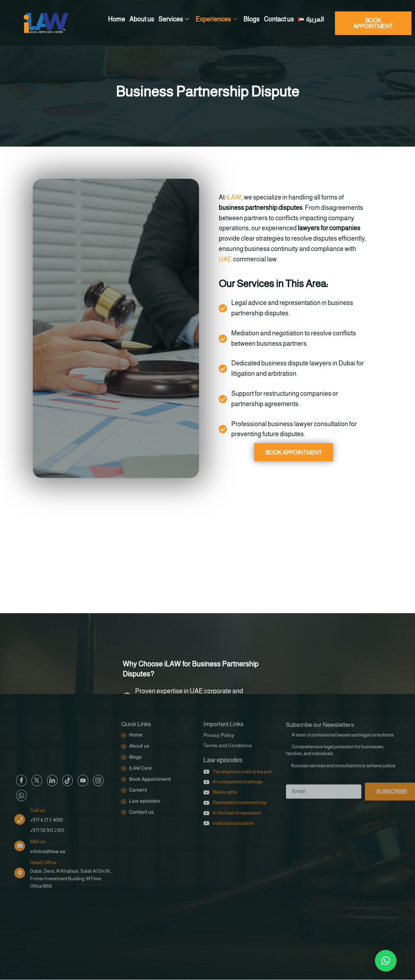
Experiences (216, 19)
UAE (215, 259)
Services (174, 19)
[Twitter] (37, 675)
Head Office (43, 757)
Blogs (251, 19)
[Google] (52, 675)
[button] (386, 961)
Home (117, 19)
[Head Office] (20, 767)
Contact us (279, 19)
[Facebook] (21, 675)
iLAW (223, 197)
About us (142, 19)
